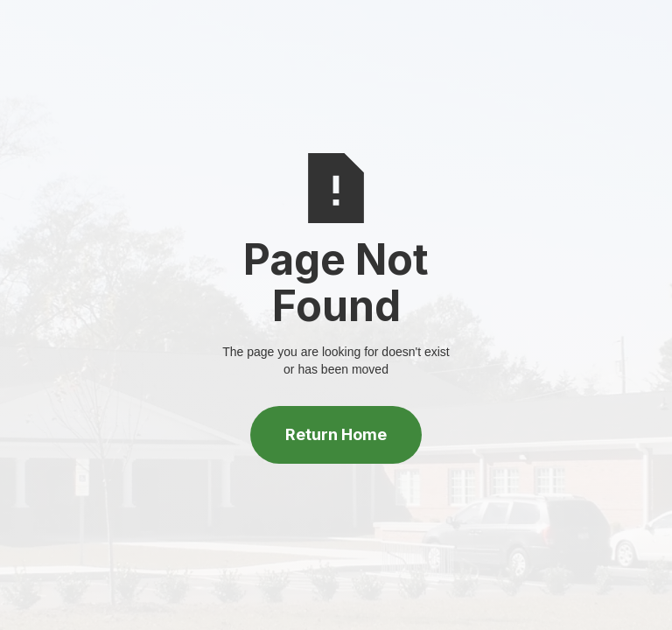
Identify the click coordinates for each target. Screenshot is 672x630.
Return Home (336, 434)
